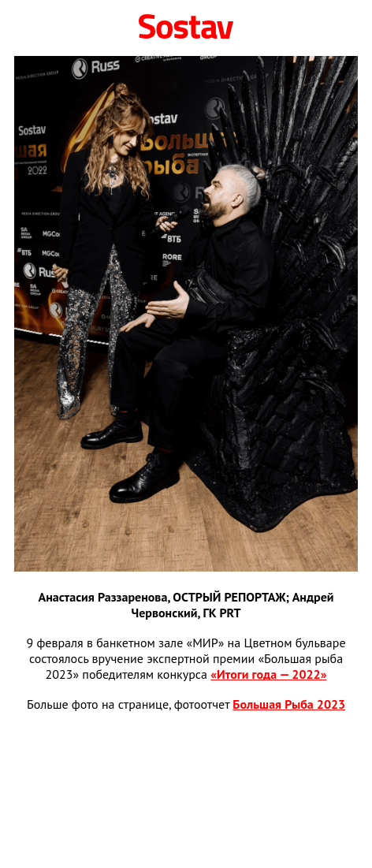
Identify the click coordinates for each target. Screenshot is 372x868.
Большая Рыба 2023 (289, 704)
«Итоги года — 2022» (268, 674)
